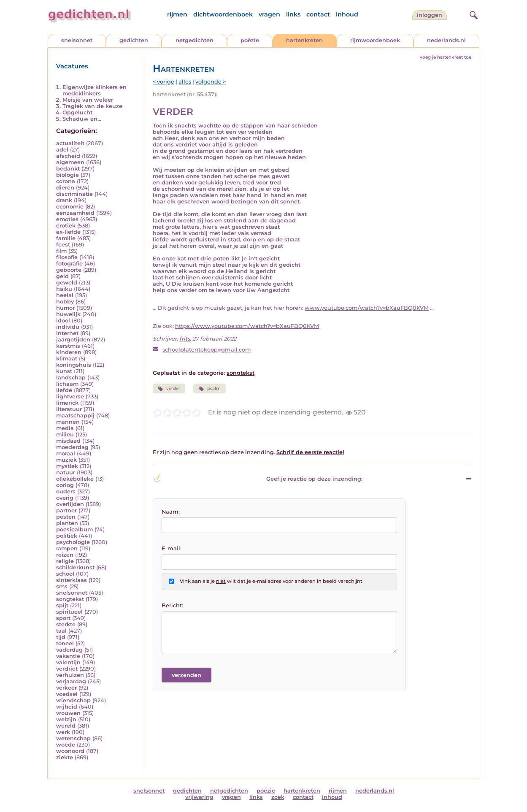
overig (65, 498)
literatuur (69, 409)
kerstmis (68, 346)
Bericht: (172, 605)
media (65, 428)
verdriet (67, 669)
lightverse (70, 397)
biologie (68, 175)
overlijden (70, 504)
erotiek (66, 226)
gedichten (134, 40)
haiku (64, 289)
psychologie (73, 542)
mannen (68, 422)
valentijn (68, 662)
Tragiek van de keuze (92, 106)
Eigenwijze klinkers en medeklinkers (95, 90)
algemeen (70, 162)
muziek (66, 460)
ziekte (65, 757)
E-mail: (172, 548)
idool (63, 321)
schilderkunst (75, 567)
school (65, 574)
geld (62, 276)
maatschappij (75, 415)
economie (70, 207)
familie (66, 238)
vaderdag (69, 650)
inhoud (347, 14)
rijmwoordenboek (375, 40)
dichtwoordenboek (223, 14)
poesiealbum (74, 529)
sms (62, 586)
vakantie (68, 656)
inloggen (430, 15)
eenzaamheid (75, 213)
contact (318, 14)
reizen (65, 555)
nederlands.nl (446, 40)
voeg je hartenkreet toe (446, 57)
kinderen (69, 352)
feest (63, 245)
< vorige (164, 82)
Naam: (171, 512)
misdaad (68, 441)
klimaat (67, 359)
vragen (269, 14)
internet (67, 333)
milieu (65, 434)
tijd (61, 637)
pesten (66, 517)
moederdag (72, 447)
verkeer (66, 688)
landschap (71, 378)
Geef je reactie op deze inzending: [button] (258, 479)
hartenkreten (304, 40)
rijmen (177, 14)
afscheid (68, 156)
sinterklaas (72, 580)
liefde (64, 390)
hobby (65, 302)
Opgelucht (77, 112)
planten (67, 523)
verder (169, 389)
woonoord (70, 751)
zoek (278, 797)
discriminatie (74, 194)
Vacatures (72, 66)
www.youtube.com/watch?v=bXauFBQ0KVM (367, 308)
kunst (64, 371)
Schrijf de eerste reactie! (310, 452)
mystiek (67, 466)
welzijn (66, 719)
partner (66, 510)
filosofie (67, 257)
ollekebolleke (75, 479)
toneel (65, 643)
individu (68, 327)
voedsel (67, 694)
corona (66, 181)
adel (62, 150)
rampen (67, 548)
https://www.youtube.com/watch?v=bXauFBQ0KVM (247, 326)
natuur (66, 472)
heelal (65, 295)
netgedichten (195, 40)
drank (64, 200)
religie (65, 561)
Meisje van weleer (88, 100)
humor (65, 308)
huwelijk (68, 314)
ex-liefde (68, 232)
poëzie (250, 40)
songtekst (70, 599)
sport (63, 618)
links (293, 14)
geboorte (69, 270)
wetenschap (73, 738)
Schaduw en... (82, 119)
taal (61, 631)
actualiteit (70, 143)
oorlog (65, 485)
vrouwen (68, 713)
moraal (66, 453)
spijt (62, 605)
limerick (67, 403)
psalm (209, 389)
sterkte (66, 624)
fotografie (69, 264)
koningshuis (74, 365)
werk (63, 732)
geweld (67, 283)
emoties (67, 219)
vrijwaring (199, 797)
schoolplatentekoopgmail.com (207, 350)
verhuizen (70, 675)
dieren (65, 188)
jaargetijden (73, 340)
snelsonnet (77, 40)
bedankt (68, 169)
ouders (66, 491)
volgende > (211, 82)
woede (66, 745)
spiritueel (69, 612)
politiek (67, 536)
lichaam (67, 384)
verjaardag (71, 681)
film (61, 251)
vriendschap (73, 700)
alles (185, 82)
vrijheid (67, 707)
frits (185, 339)
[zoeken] (473, 14)
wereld (66, 726)
